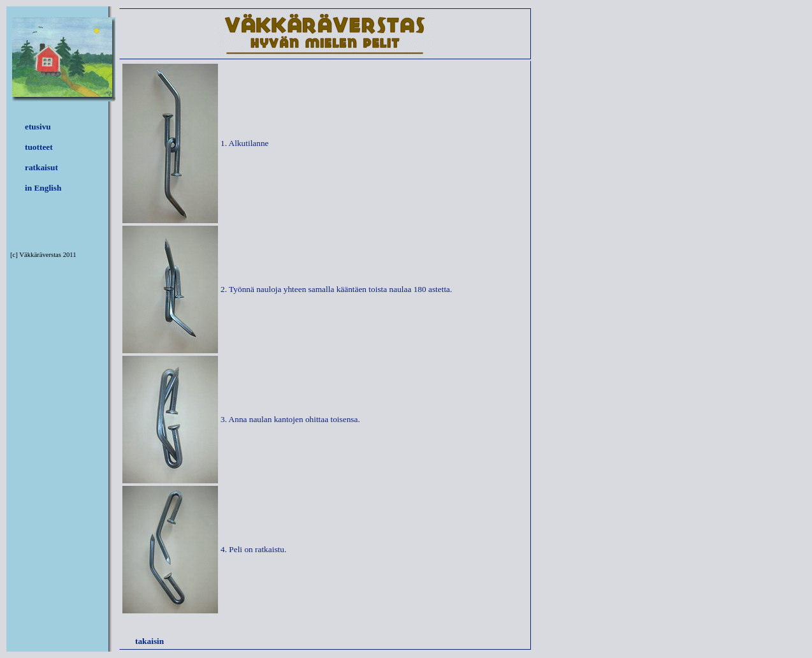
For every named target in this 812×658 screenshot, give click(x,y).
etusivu (38, 127)
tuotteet (39, 147)
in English (43, 188)
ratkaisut (41, 167)
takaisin (149, 641)
